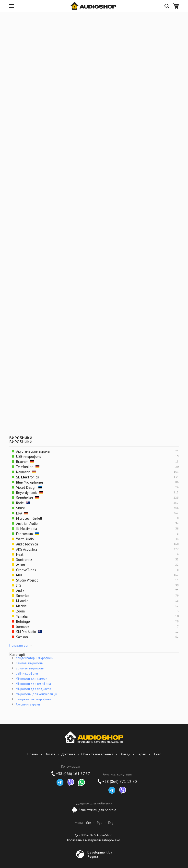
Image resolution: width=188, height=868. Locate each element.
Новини (33, 754)
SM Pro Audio (29, 632)
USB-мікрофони (27, 673)
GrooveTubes (26, 570)
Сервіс (141, 754)
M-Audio (22, 601)
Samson (22, 637)
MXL (19, 575)
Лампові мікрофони (30, 663)
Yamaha (22, 616)
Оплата (50, 754)
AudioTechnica (27, 544)
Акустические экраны (33, 451)
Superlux (23, 596)
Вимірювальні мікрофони (34, 699)
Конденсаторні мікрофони (35, 658)
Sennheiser (28, 498)
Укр (88, 823)
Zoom (20, 611)
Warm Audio (25, 539)
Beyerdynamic (30, 493)
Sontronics (24, 560)
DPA (22, 513)
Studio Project (27, 580)
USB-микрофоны (29, 456)
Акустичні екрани (28, 704)
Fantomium (27, 534)
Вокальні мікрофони (30, 668)
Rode (23, 503)
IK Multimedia (27, 529)
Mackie (21, 606)
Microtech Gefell (29, 518)
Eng (111, 823)
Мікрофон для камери (31, 679)
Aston (21, 565)
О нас (157, 754)
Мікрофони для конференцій (36, 694)
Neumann (26, 472)
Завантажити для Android (94, 810)
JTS (19, 585)
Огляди (125, 754)
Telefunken (28, 467)
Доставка (68, 754)
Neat (20, 554)
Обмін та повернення (97, 754)
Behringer (24, 621)
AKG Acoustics (27, 549)
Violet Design (29, 487)
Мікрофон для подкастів (33, 689)
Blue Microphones (30, 482)
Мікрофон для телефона (33, 684)
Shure (21, 508)
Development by (100, 854)
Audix (20, 590)
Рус (100, 823)
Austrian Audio (27, 523)
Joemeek (23, 627)
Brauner (25, 462)
